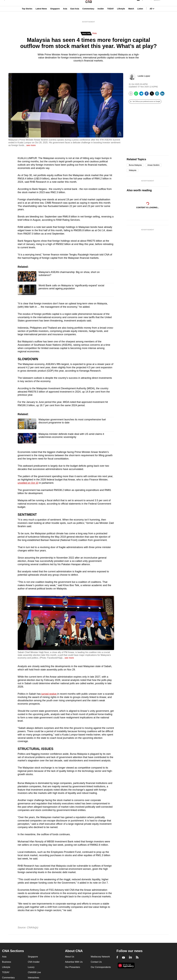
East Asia (75, 16)
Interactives (33, 978)
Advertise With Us (74, 962)
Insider (101, 16)
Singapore (55, 16)
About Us (70, 957)
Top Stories (27, 16)
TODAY (110, 16)
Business (7, 962)
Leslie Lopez (144, 76)
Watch (131, 16)
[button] (145, 102)
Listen (140, 16)
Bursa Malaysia (135, 165)
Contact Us (96, 962)
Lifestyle (121, 16)
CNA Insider (34, 962)
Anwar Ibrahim (153, 165)
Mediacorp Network (100, 957)
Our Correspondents (101, 967)
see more (31, 145)
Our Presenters (72, 967)
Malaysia (133, 170)
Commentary (88, 16)
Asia (65, 16)
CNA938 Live (34, 972)
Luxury (31, 967)
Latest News (41, 16)
